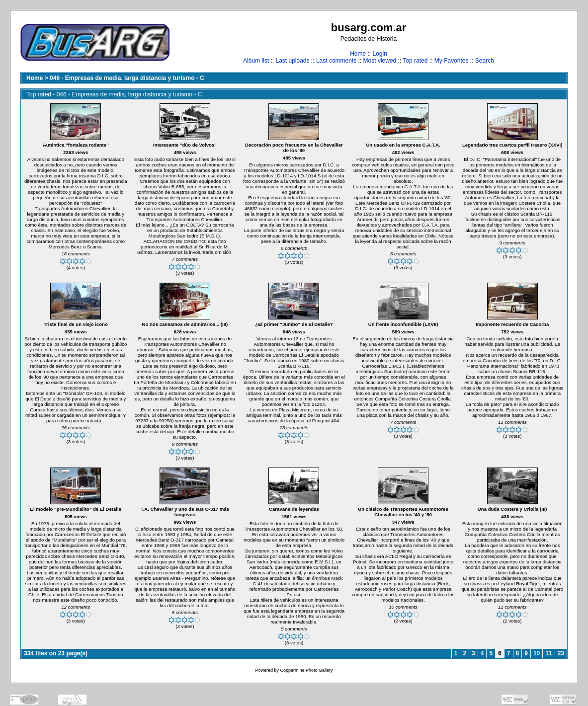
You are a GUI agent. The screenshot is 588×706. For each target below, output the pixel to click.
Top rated (415, 61)
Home (358, 54)
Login (379, 54)
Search (485, 61)
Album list (256, 61)
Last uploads (292, 61)
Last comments (336, 61)
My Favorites (452, 61)
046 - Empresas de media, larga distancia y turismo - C (127, 78)
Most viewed (380, 61)
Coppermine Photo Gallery (306, 670)
